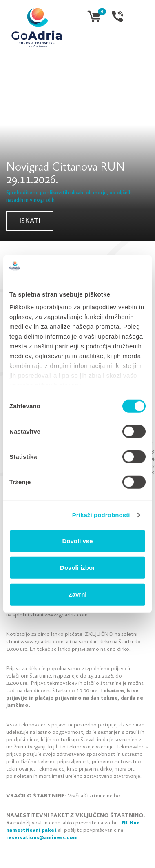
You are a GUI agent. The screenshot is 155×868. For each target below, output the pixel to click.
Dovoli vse (77, 541)
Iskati (30, 222)
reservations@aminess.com (42, 838)
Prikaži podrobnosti (101, 515)
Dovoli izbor (77, 568)
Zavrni (77, 594)
